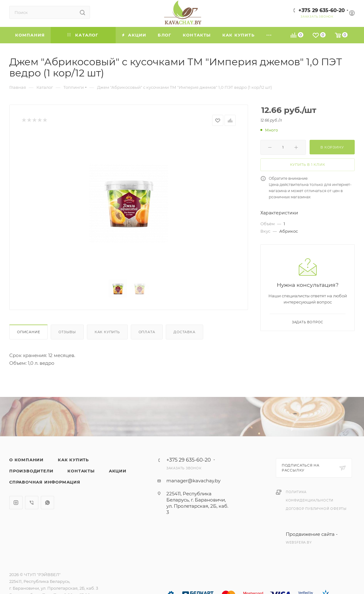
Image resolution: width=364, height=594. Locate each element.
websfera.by (299, 542)
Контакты (81, 471)
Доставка (184, 332)
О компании (26, 460)
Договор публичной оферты (316, 509)
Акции (118, 471)
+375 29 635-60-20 (322, 10)
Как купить (107, 332)
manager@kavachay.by (193, 481)
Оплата (147, 332)
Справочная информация (45, 482)
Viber (32, 503)
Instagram (16, 503)
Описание (28, 332)
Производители (31, 471)
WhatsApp (47, 503)
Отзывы (67, 332)
